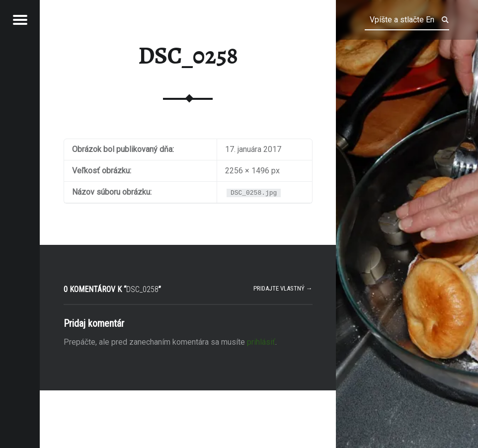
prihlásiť (261, 342)
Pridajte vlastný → (283, 288)
